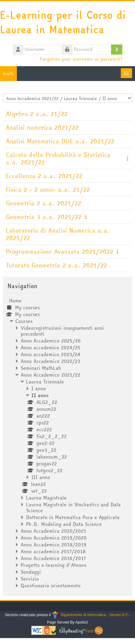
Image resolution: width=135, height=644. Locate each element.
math (8, 74)
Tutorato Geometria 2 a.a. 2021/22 (56, 265)
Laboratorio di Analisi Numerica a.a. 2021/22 (58, 234)
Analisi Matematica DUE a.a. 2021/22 (60, 141)
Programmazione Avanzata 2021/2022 (60, 252)
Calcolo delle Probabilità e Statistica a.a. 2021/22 (58, 158)
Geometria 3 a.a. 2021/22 (44, 217)
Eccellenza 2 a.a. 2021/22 (44, 176)
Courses (24, 321)
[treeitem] (67, 443)
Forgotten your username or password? (81, 59)
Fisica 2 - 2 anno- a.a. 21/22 (48, 189)
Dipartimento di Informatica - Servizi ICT (90, 615)
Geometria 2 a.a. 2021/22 (44, 203)
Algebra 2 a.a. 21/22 (37, 114)
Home (15, 301)
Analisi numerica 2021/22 (42, 127)
